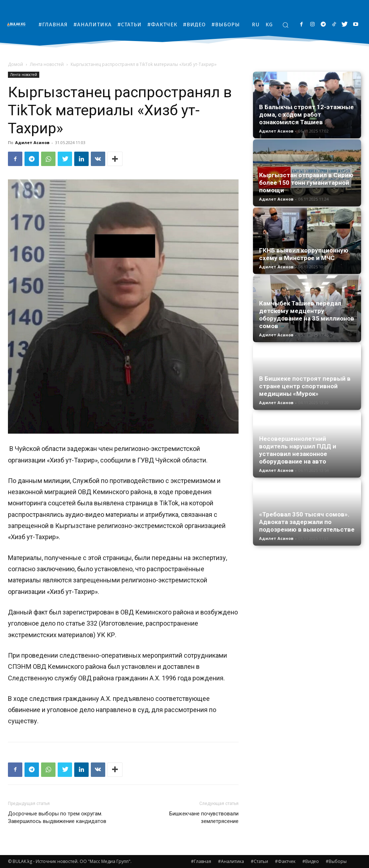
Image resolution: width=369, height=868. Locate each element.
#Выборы (336, 861)
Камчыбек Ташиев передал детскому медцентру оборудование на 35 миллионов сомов (307, 315)
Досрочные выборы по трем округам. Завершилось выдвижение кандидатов (57, 817)
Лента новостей (47, 64)
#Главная (201, 861)
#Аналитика (231, 861)
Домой (15, 64)
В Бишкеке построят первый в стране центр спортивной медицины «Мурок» (305, 386)
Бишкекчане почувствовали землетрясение (204, 817)
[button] (285, 25)
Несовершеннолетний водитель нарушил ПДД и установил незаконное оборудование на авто (298, 450)
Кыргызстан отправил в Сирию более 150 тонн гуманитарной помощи (306, 183)
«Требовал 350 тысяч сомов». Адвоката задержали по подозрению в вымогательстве (307, 522)
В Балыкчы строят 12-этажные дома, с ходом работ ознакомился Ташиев (306, 115)
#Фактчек (285, 861)
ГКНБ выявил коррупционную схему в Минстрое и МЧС (304, 254)
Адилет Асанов (32, 142)
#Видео (311, 861)
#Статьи (259, 861)
